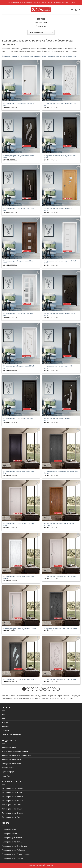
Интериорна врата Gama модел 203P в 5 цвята (61, 679)
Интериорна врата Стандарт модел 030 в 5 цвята (19, 104)
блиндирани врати (9, 56)
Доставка (5, 727)
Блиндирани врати (9, 747)
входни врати (54, 56)
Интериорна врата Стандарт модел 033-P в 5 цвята (60, 104)
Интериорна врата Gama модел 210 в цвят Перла (19, 525)
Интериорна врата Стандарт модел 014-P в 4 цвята (60, 157)
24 (49, 689)
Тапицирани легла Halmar (12, 842)
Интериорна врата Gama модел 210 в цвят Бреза (19, 577)
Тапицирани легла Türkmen (12, 858)
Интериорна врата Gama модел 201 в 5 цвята (20, 629)
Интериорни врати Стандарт (13, 813)
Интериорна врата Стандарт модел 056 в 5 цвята (19, 367)
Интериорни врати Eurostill (12, 797)
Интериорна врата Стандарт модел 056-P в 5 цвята (60, 314)
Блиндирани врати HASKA (12, 764)
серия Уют (6, 776)
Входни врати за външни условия (15, 751)
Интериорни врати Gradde (12, 793)
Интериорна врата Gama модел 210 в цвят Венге (19, 472)
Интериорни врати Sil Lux (12, 809)
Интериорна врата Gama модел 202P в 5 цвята (61, 629)
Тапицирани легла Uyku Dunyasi (14, 846)
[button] (4, 10)
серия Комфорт (8, 772)
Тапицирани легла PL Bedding (13, 850)
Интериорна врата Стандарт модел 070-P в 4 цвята (20, 420)
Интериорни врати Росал (12, 817)
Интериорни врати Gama (11, 805)
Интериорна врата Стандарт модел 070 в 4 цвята (59, 420)
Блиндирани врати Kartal (11, 760)
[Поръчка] (41, 32)
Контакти (5, 731)
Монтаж (5, 722)
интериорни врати (25, 56)
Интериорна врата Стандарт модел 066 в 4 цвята (59, 367)
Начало (38, 22)
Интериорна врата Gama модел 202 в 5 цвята (20, 679)
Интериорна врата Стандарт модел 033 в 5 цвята (19, 157)
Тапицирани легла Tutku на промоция (16, 854)
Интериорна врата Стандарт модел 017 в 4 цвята (59, 209)
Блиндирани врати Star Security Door (16, 755)
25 (54, 689)
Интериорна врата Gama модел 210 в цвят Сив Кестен (61, 472)
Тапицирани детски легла (12, 838)
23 (45, 689)
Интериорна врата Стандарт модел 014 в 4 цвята (19, 209)
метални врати (41, 56)
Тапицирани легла (9, 830)
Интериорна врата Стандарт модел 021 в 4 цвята (19, 262)
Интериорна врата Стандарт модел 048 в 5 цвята (19, 314)
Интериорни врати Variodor (12, 801)
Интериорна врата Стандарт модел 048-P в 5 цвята (60, 262)
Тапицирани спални (9, 834)
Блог (3, 718)
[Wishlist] (72, 10)
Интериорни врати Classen (12, 788)
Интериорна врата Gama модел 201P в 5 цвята (61, 576)
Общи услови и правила (11, 735)
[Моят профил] (76, 10)
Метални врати (8, 768)
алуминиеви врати (69, 56)
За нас (4, 714)
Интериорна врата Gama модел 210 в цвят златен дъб (59, 525)
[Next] (58, 689)
